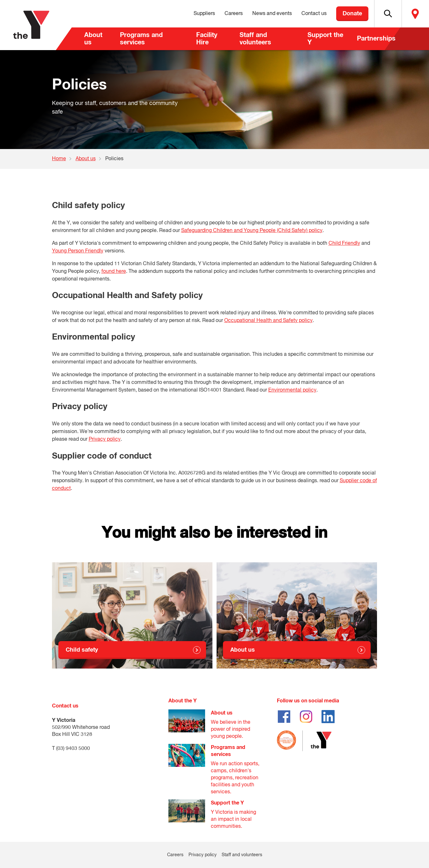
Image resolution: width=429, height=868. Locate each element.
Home (59, 159)
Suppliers (204, 14)
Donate (352, 14)
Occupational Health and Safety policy (268, 321)
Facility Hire (207, 39)
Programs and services (141, 39)
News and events (272, 14)
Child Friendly (344, 243)
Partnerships (376, 39)
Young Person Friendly (78, 251)
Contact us (314, 14)
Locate (415, 14)
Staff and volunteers (255, 39)
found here (114, 272)
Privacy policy (105, 439)
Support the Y (325, 39)
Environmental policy (292, 390)
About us (93, 39)
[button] (388, 14)
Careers (234, 14)
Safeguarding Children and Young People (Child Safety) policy (252, 231)
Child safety (82, 650)
